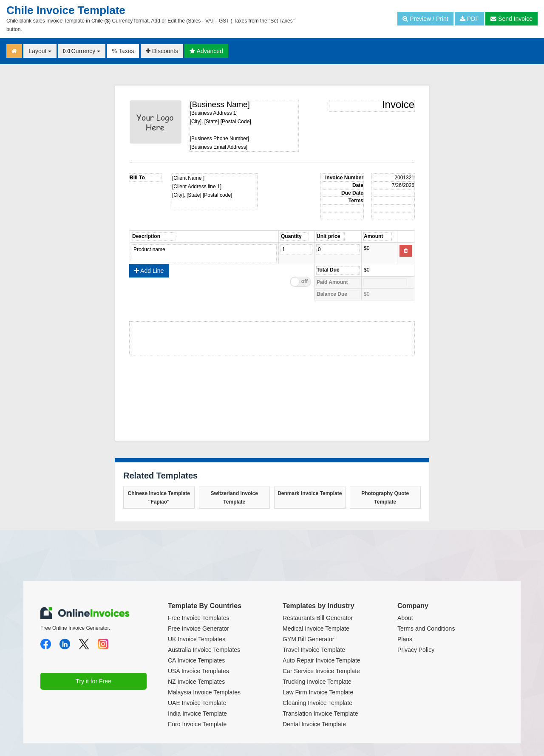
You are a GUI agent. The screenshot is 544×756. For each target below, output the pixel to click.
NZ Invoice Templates (196, 682)
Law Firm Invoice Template (318, 692)
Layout (40, 51)
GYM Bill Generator (308, 639)
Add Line (149, 271)
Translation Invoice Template (320, 714)
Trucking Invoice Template (317, 682)
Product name (204, 253)
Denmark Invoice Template (310, 493)
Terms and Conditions (426, 629)
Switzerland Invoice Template (234, 498)
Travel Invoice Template (314, 650)
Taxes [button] (123, 51)
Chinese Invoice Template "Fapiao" (159, 498)
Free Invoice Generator (198, 629)
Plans (405, 639)
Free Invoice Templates (198, 618)
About (405, 618)
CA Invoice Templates (196, 660)
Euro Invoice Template (197, 724)
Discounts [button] (162, 51)
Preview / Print (425, 19)
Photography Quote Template (385, 498)
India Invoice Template (197, 714)
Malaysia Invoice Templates (204, 692)
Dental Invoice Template (314, 724)
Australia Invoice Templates (204, 650)
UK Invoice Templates (197, 639)
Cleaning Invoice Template (317, 703)
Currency (82, 51)
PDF (469, 19)
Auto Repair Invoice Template (322, 660)
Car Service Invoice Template (321, 671)
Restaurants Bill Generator (318, 618)
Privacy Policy (416, 650)
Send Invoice (511, 19)
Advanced (206, 51)
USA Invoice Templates (198, 671)
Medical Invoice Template (316, 629)
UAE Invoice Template (197, 703)
